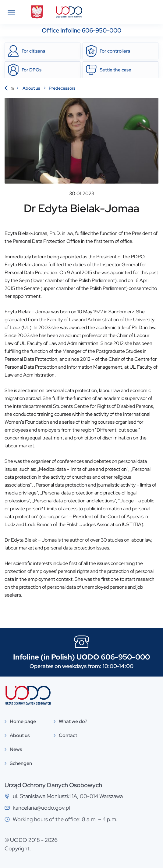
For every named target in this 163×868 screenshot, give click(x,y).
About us (32, 88)
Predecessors (62, 88)
